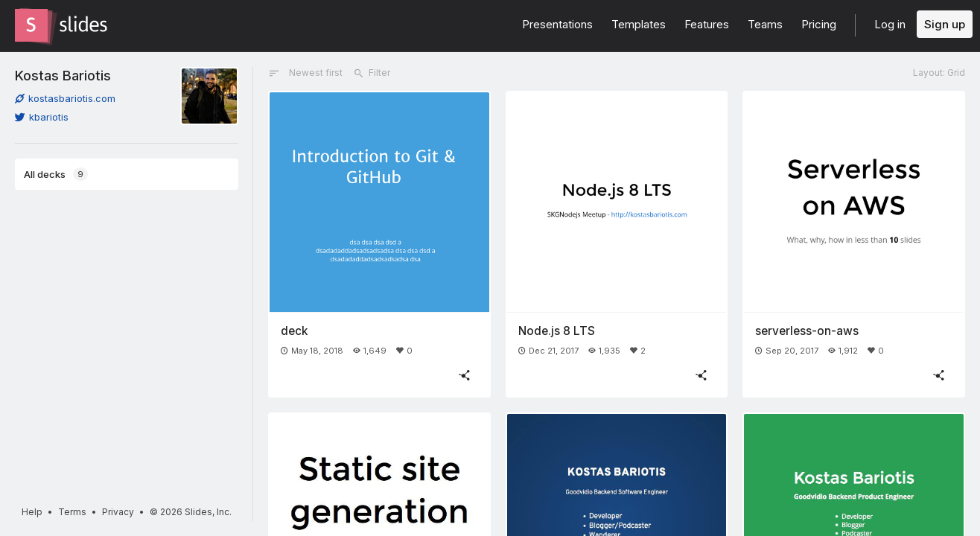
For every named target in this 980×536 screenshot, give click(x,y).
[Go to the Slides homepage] (31, 25)
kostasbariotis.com (65, 98)
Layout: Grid (939, 73)
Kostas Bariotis (63, 75)
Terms (72, 512)
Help (32, 512)
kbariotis (42, 117)
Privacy (118, 512)
